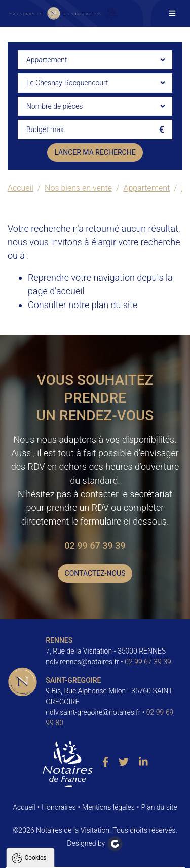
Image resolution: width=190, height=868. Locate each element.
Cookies (35, 672)
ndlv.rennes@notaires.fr (82, 662)
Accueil (21, 188)
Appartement (146, 188)
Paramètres (95, 855)
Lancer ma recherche (95, 152)
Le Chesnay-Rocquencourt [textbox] (67, 83)
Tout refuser (96, 836)
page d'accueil (56, 291)
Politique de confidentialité (57, 792)
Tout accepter (95, 817)
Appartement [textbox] (47, 60)
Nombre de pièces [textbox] (54, 106)
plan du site (115, 305)
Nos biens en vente (78, 188)
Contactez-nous (95, 573)
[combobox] (95, 60)
